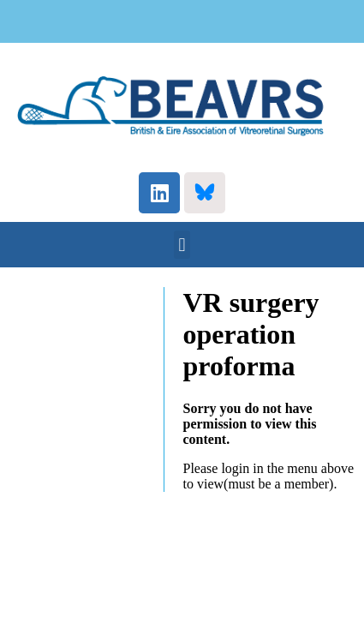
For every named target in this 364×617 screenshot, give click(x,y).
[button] (182, 245)
